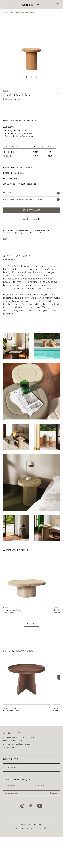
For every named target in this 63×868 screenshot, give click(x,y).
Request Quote (31, 210)
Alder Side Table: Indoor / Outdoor (24, 12)
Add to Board (32, 219)
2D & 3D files (9, 184)
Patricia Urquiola (23, 121)
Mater (6, 90)
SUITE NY (38, 825)
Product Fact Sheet (27, 184)
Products (6, 12)
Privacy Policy (41, 828)
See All (32, 624)
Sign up (54, 793)
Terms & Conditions (25, 828)
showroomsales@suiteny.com (15, 233)
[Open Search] (58, 5)
